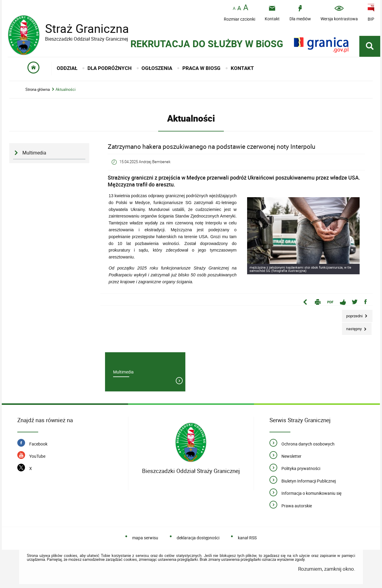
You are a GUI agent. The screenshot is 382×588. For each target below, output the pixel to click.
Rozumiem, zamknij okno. (327, 569)
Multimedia (34, 153)
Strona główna (38, 89)
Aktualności (66, 89)
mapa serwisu (145, 538)
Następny (352, 327)
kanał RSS (247, 538)
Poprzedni (353, 314)
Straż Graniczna (82, 29)
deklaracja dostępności (198, 538)
